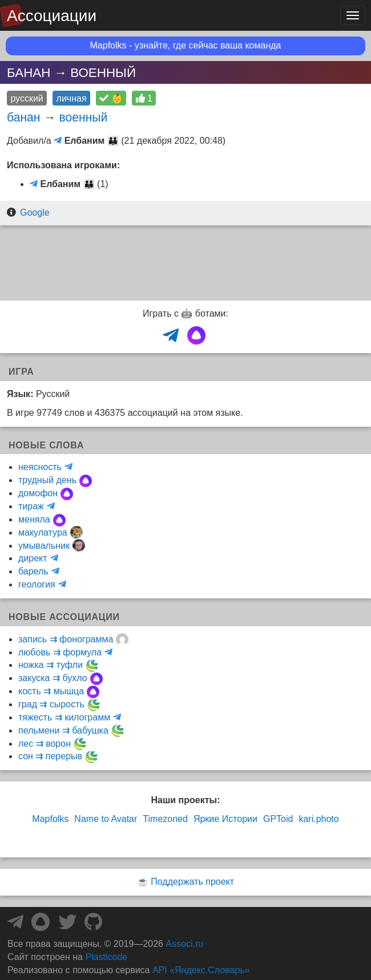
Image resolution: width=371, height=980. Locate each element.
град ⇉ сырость (51, 704)
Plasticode (106, 957)
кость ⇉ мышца (51, 691)
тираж (31, 506)
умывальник (44, 546)
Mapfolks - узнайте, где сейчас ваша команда (186, 45)
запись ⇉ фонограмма (66, 639)
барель (33, 571)
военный (83, 117)
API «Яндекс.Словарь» (201, 970)
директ (33, 558)
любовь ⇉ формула (60, 652)
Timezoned (165, 819)
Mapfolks (50, 819)
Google (35, 212)
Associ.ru (184, 944)
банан (24, 117)
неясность (40, 467)
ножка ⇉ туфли (51, 665)
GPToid (278, 819)
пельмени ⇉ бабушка (63, 730)
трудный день (47, 480)
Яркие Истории (225, 819)
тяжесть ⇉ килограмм (64, 717)
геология (37, 584)
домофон (38, 493)
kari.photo (318, 819)
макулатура (43, 532)
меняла (34, 519)
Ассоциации (52, 16)
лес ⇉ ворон (45, 744)
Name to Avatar (106, 819)
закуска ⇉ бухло (53, 678)
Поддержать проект (192, 882)
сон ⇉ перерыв (50, 756)
